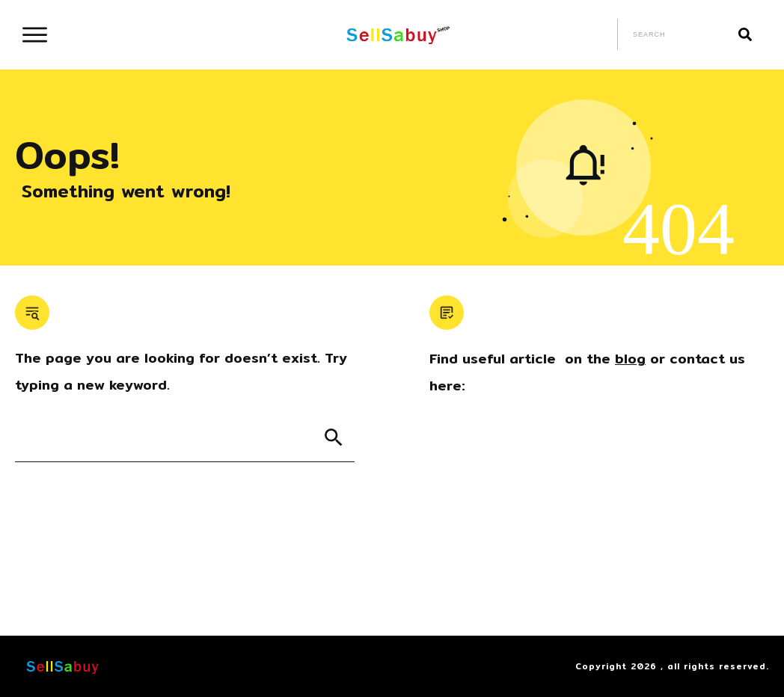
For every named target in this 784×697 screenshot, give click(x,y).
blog (630, 359)
